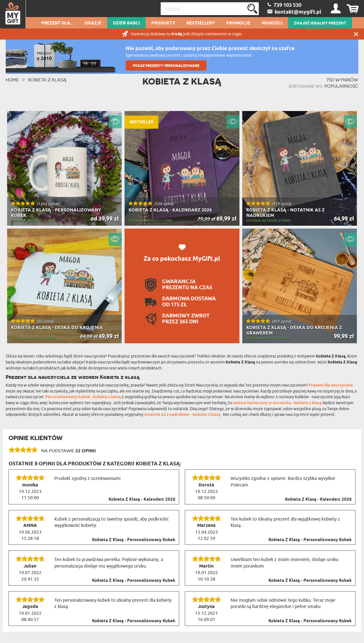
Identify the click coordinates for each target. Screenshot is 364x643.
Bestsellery (201, 23)
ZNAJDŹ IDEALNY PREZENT (320, 23)
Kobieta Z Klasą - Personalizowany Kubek (134, 540)
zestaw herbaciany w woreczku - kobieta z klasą (278, 403)
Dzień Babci (126, 23)
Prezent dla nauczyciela (331, 386)
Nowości (272, 23)
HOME (12, 80)
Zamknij (356, 34)
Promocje (238, 23)
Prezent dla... (57, 23)
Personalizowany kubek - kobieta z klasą (83, 397)
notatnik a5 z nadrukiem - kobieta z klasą (183, 415)
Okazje (93, 23)
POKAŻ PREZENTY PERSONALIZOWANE (166, 66)
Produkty (163, 23)
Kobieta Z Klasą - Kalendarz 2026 (142, 500)
